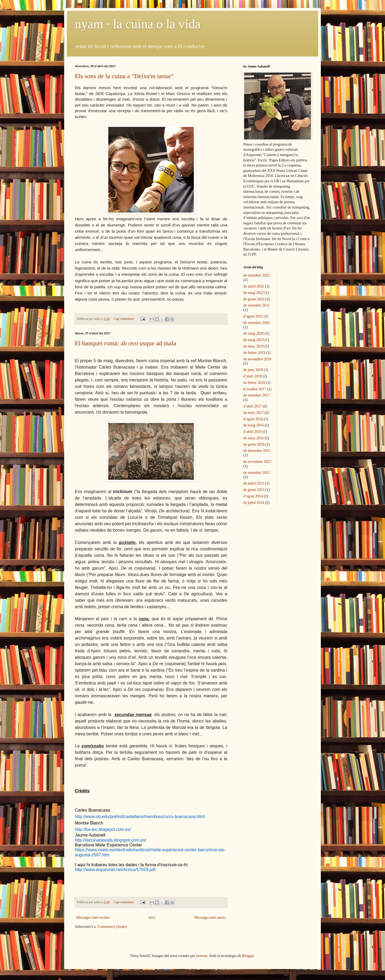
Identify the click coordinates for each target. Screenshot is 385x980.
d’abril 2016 (253, 432)
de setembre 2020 (257, 323)
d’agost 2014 (253, 496)
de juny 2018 (253, 370)
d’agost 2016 (253, 419)
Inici (152, 917)
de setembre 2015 (257, 473)
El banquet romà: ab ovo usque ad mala (126, 343)
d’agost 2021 (253, 316)
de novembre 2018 (257, 359)
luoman (202, 956)
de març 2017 (253, 413)
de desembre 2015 (257, 451)
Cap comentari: (124, 319)
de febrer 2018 (254, 383)
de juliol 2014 (254, 503)
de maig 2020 (253, 333)
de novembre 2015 (257, 462)
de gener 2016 (254, 444)
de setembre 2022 (257, 275)
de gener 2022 (254, 299)
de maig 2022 (253, 293)
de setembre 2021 (257, 305)
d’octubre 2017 (255, 389)
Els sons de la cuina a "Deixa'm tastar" (124, 76)
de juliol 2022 (254, 286)
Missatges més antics (210, 917)
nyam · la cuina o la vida (138, 24)
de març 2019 (253, 346)
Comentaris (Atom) (112, 927)
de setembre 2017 (257, 395)
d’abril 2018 (253, 376)
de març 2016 (253, 438)
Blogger (248, 956)
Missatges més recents (93, 917)
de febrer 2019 (254, 353)
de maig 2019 (253, 340)
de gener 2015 (254, 490)
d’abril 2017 (253, 406)
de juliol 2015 (254, 483)
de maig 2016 (253, 425)
